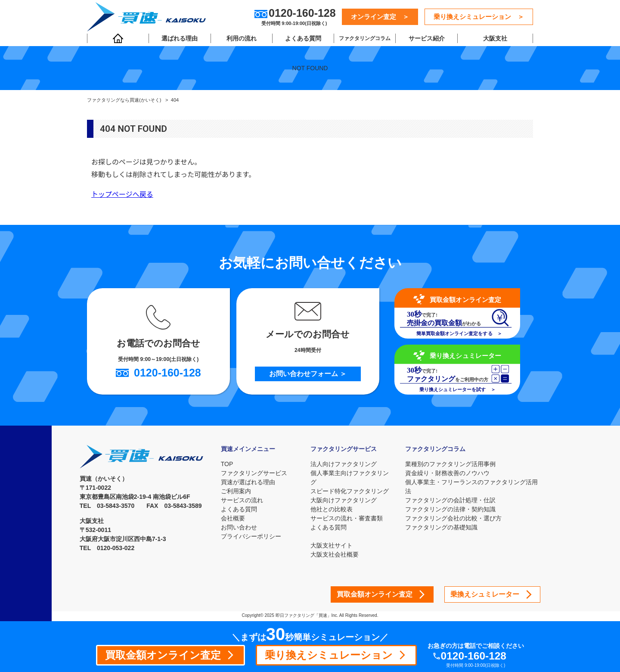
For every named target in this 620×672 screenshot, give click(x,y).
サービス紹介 (425, 39)
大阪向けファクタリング (344, 500)
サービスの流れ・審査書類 (347, 518)
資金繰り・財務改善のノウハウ (448, 473)
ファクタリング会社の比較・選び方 (454, 518)
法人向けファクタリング (344, 464)
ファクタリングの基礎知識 (442, 527)
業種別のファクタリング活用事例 (451, 464)
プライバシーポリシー (251, 536)
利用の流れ (241, 39)
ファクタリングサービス (254, 473)
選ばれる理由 (180, 39)
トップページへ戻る (122, 194)
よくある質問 (302, 39)
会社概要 (233, 518)
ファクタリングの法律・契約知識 (451, 509)
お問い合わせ (239, 527)
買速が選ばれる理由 (248, 482)
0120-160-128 (475, 656)
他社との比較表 (332, 509)
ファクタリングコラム (364, 39)
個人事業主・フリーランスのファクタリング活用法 (472, 487)
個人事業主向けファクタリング (350, 478)
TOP (227, 464)
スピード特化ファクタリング (350, 491)
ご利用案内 (236, 491)
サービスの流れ (242, 500)
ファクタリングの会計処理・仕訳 (451, 500)
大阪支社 (494, 39)
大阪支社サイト (332, 545)
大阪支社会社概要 (335, 554)
